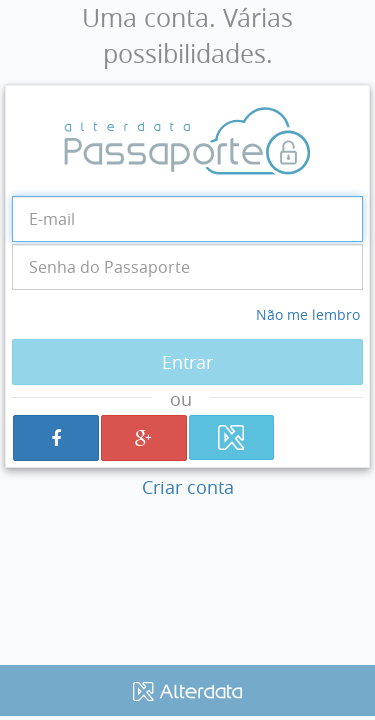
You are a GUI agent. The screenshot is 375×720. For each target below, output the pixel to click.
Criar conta (188, 487)
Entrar (187, 362)
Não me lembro (308, 314)
